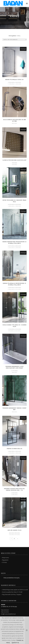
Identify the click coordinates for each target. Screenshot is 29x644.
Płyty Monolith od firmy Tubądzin (12, 594)
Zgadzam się (15, 643)
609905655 (6, 610)
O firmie (4, 562)
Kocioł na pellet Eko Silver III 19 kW (12, 592)
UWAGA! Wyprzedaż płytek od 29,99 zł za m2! (15, 590)
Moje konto (6, 558)
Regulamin (5, 560)
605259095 (6, 612)
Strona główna (12, 36)
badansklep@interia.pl (10, 614)
